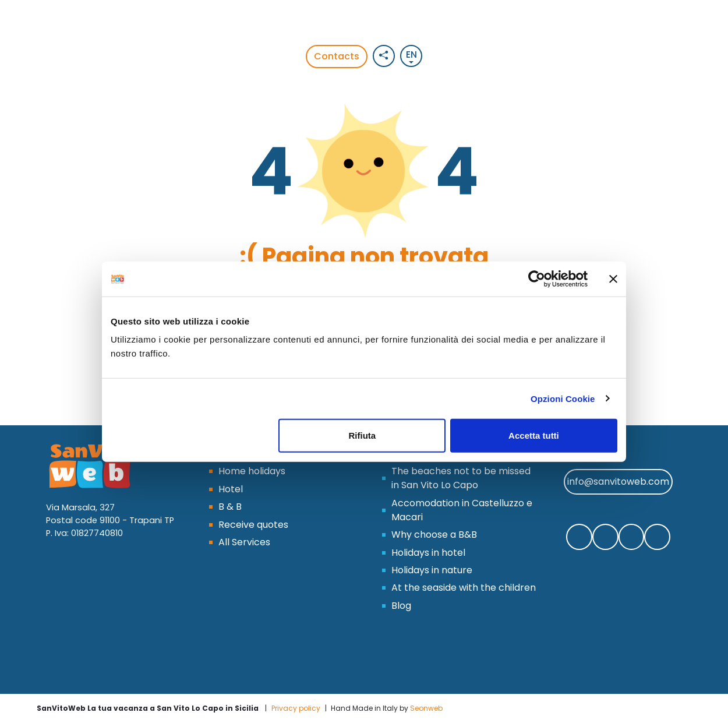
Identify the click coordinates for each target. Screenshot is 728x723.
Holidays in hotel (428, 553)
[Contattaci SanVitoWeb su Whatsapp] (605, 537)
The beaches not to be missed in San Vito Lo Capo (461, 478)
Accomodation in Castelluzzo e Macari (462, 510)
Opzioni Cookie (563, 398)
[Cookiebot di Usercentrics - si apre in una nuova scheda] (537, 278)
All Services (244, 542)
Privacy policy (296, 708)
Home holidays (252, 471)
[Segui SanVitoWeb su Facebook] (579, 537)
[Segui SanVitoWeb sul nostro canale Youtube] (657, 537)
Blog (401, 606)
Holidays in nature (432, 570)
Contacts (337, 56)
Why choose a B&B (434, 535)
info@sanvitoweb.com (618, 482)
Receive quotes (253, 525)
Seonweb (426, 708)
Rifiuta (363, 435)
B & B (230, 507)
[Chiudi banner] (613, 278)
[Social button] (384, 56)
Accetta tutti (534, 435)
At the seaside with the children (464, 588)
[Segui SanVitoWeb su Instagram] (632, 537)
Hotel (231, 489)
